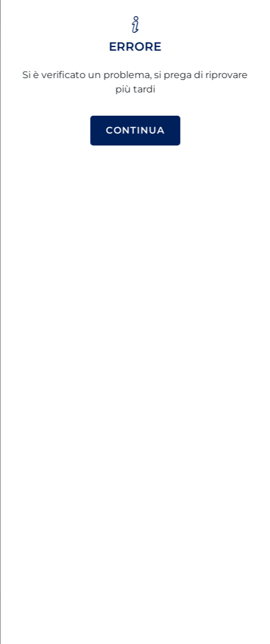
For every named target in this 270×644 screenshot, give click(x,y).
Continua (135, 130)
